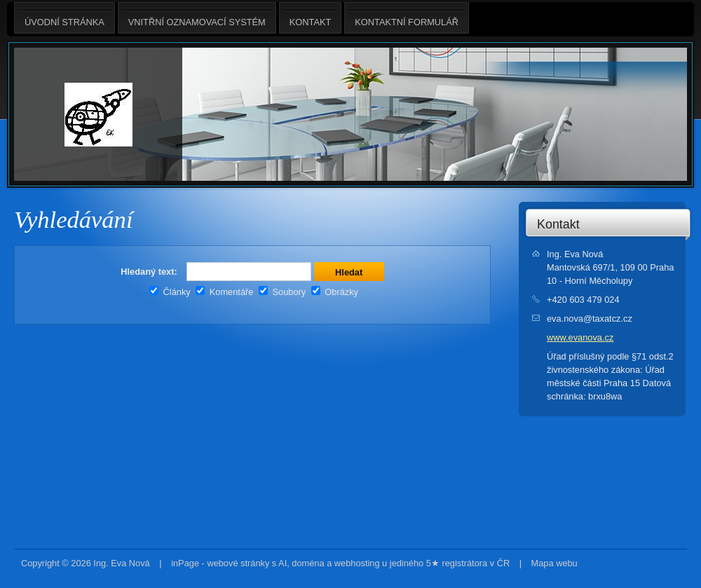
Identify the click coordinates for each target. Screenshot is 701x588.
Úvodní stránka (64, 18)
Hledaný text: (149, 272)
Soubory (282, 292)
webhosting (357, 563)
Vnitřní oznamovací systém (197, 18)
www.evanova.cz (580, 337)
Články (170, 292)
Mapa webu (554, 563)
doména (308, 563)
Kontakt (558, 224)
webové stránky (238, 563)
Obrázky (335, 292)
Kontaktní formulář (407, 18)
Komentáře (224, 292)
